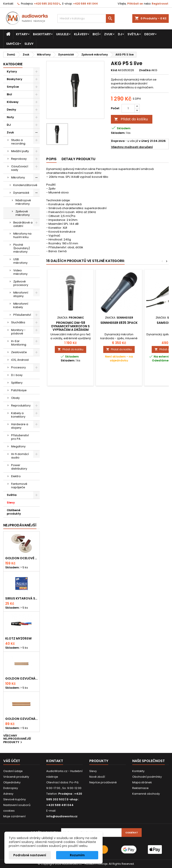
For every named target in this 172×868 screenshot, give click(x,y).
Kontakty (138, 771)
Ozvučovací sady (20, 168)
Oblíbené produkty (14, 512)
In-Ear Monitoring (19, 343)
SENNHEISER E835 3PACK (119, 323)
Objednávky (12, 782)
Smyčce (13, 44)
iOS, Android (20, 360)
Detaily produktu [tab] (78, 159)
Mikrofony (18, 177)
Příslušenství (22, 315)
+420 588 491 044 (85, 4)
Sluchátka (18, 322)
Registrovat (160, 4)
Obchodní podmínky (147, 777)
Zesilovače (19, 352)
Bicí (96, 34)
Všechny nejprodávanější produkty (17, 739)
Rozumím (77, 855)
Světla (133, 34)
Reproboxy (19, 159)
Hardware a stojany (20, 426)
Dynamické (21, 193)
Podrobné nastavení (30, 855)
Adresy (8, 794)
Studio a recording (18, 142)
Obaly (15, 398)
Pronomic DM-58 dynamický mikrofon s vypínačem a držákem (71, 326)
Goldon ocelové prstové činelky (21, 558)
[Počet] (128, 108)
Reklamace (140, 788)
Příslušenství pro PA (20, 437)
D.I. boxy (17, 375)
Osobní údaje (13, 771)
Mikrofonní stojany (21, 294)
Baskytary (42, 34)
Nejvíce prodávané (103, 782)
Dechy (149, 34)
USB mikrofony (20, 261)
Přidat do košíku (131, 119)
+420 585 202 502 (46, 4)
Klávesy (81, 34)
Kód (114, 70)
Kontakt (8, 4)
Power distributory (19, 467)
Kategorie (13, 64)
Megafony (18, 446)
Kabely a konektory (18, 415)
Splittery (17, 383)
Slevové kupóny (15, 799)
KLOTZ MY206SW (18, 638)
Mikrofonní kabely (21, 305)
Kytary (22, 34)
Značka (145, 70)
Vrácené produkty (16, 777)
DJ (120, 34)
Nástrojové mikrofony (23, 202)
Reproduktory (21, 405)
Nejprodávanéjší (20, 525)
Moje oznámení (14, 816)
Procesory (18, 367)
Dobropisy (11, 788)
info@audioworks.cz (62, 816)
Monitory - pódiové (18, 332)
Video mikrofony (20, 272)
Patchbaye (19, 390)
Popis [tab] (51, 159)
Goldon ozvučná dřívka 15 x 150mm (21, 719)
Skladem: (118, 133)
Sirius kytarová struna (21, 598)
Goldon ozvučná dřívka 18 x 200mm (21, 678)
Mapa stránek (142, 782)
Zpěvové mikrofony (23, 213)
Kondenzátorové (25, 185)
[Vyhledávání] (86, 18)
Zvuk (108, 34)
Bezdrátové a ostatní (23, 224)
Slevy (29, 44)
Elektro (16, 476)
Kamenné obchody (146, 794)
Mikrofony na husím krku (22, 235)
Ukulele (62, 34)
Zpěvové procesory (21, 283)
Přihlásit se (135, 4)
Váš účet (12, 761)
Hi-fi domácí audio (20, 456)
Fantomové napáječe (19, 486)
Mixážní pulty (20, 151)
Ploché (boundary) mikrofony (22, 248)
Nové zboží (97, 777)
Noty (10, 117)
